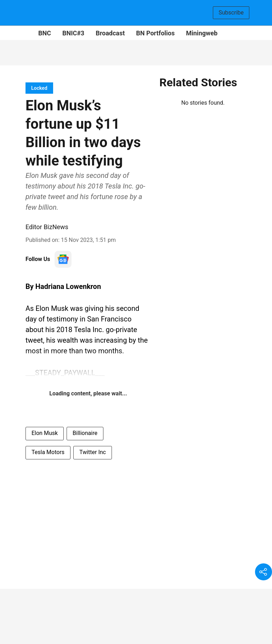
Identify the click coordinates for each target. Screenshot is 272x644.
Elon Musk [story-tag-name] (45, 433)
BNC (45, 33)
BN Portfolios (155, 33)
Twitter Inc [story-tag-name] (93, 452)
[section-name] (39, 88)
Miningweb (202, 33)
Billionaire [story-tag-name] (85, 433)
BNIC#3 (73, 33)
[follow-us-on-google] (63, 259)
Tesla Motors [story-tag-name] (48, 452)
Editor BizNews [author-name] (47, 227)
